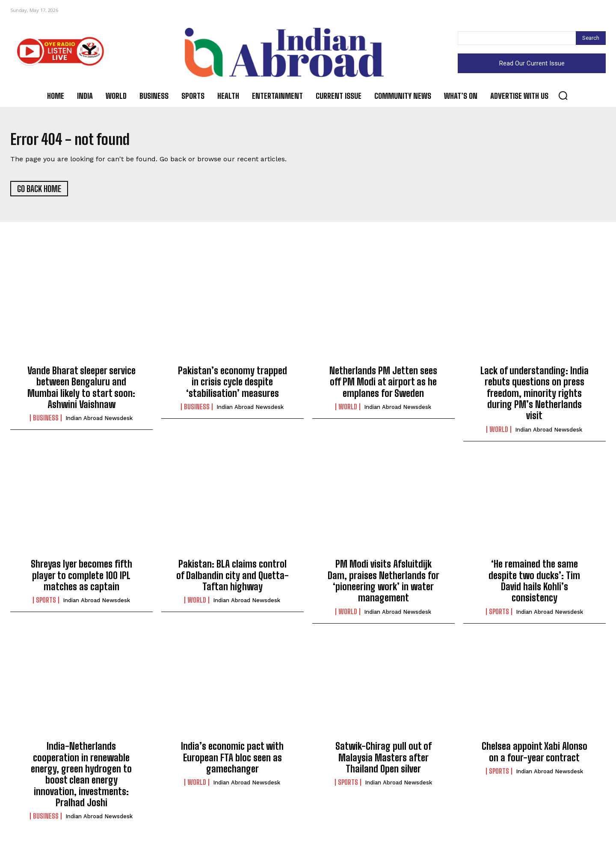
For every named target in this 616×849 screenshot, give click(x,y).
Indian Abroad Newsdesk (99, 422)
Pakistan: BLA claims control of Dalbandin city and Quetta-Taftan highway (232, 579)
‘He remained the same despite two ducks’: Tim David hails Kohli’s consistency (534, 585)
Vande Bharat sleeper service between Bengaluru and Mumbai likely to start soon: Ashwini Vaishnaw (81, 391)
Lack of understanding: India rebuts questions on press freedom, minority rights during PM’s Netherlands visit (535, 397)
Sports (46, 604)
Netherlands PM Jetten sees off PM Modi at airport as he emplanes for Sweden (383, 385)
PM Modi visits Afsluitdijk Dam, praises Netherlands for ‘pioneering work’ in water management (384, 585)
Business (46, 422)
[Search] (591, 38)
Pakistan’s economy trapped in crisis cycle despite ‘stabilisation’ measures (232, 385)
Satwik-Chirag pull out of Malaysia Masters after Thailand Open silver (384, 761)
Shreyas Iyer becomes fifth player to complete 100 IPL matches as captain (81, 579)
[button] (563, 95)
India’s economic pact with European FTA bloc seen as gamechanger (232, 761)
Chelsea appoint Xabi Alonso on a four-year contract (535, 756)
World (348, 410)
